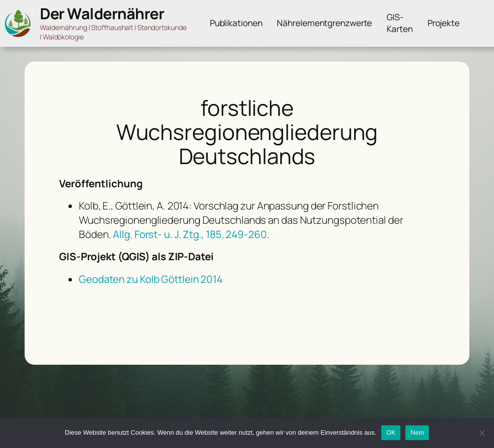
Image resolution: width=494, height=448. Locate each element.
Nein (417, 432)
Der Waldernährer (102, 13)
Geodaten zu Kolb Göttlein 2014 (151, 279)
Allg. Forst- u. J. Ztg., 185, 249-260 (190, 234)
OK (391, 432)
